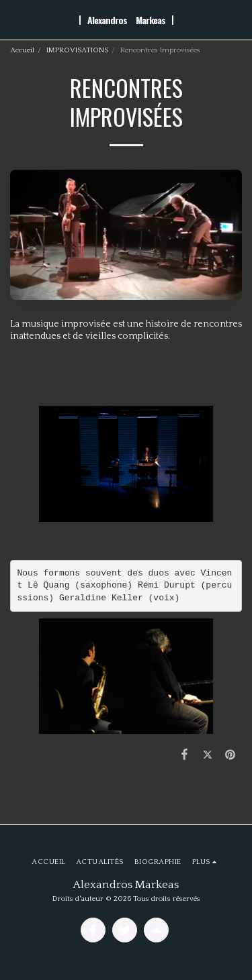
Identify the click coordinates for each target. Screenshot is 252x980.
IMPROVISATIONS (77, 50)
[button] (15, 19)
